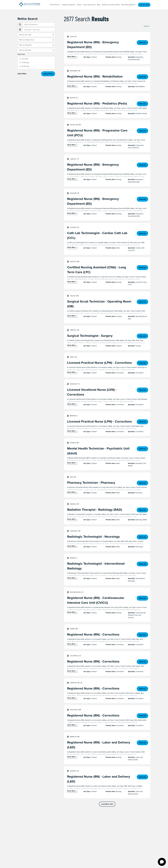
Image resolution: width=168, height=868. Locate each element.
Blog (99, 5)
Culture (79, 5)
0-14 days (25, 59)
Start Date (21, 54)
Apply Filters (48, 74)
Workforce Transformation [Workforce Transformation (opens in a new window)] (111, 5)
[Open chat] (162, 862)
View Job (142, 43)
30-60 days (25, 66)
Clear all (146, 26)
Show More (71, 57)
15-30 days (25, 63)
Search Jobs (144, 5)
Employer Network (69, 5)
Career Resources (89, 5)
